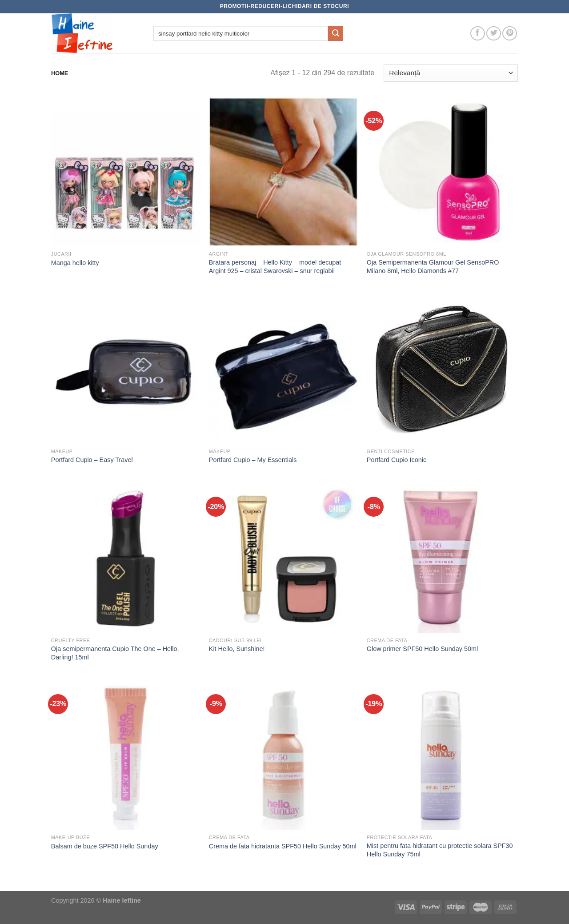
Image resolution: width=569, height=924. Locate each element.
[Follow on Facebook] (478, 34)
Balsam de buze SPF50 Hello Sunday (105, 846)
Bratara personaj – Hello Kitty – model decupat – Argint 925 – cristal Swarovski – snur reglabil (278, 267)
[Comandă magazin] (451, 73)
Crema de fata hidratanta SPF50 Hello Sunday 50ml (283, 846)
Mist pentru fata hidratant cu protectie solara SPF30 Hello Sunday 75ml (440, 850)
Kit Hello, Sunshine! (237, 649)
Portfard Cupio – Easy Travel (92, 460)
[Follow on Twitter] (494, 34)
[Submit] (336, 33)
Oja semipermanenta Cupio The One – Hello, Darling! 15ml (115, 653)
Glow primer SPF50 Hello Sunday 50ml (422, 649)
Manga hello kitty (75, 263)
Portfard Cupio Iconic (397, 460)
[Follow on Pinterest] (510, 34)
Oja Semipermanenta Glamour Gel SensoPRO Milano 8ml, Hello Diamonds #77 (433, 267)
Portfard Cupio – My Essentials (253, 460)
